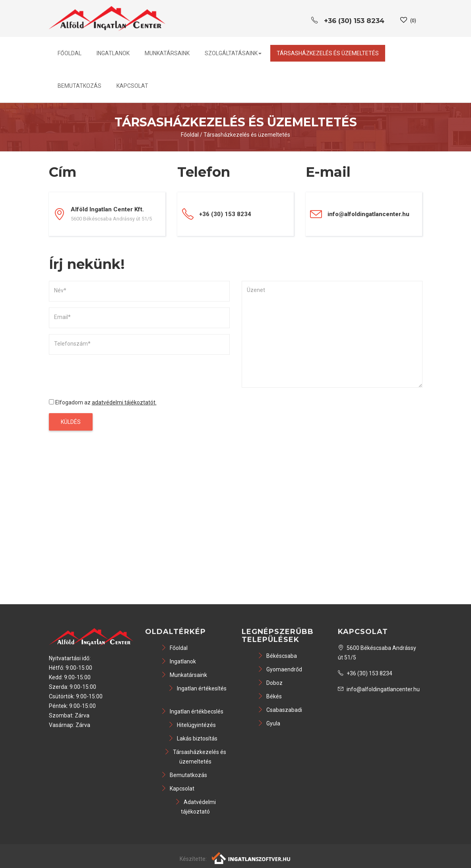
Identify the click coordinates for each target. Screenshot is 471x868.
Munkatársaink (167, 53)
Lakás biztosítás (193, 738)
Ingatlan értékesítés (197, 688)
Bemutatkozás (79, 86)
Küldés (71, 422)
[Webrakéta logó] (251, 857)
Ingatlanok (113, 53)
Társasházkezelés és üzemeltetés (328, 53)
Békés (270, 696)
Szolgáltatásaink (233, 53)
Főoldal (70, 53)
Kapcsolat (132, 86)
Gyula (269, 723)
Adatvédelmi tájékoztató (195, 807)
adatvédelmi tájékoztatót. (124, 402)
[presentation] (109, 376)
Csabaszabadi (280, 710)
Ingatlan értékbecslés (192, 711)
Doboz (270, 683)
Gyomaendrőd (280, 669)
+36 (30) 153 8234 (365, 673)
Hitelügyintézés (192, 725)
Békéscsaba (277, 656)
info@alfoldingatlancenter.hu (368, 214)
